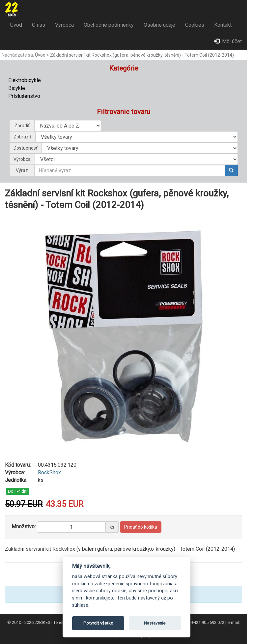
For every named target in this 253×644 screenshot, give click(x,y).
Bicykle (17, 88)
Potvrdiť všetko (98, 623)
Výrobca (64, 25)
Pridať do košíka (141, 527)
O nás (39, 25)
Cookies (195, 25)
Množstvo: (24, 527)
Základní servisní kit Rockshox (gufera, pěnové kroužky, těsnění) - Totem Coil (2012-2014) (142, 55)
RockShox (49, 472)
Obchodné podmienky (109, 25)
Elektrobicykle (25, 80)
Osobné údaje (159, 25)
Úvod (16, 25)
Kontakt (223, 25)
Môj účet (228, 41)
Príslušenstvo (24, 96)
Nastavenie (155, 623)
